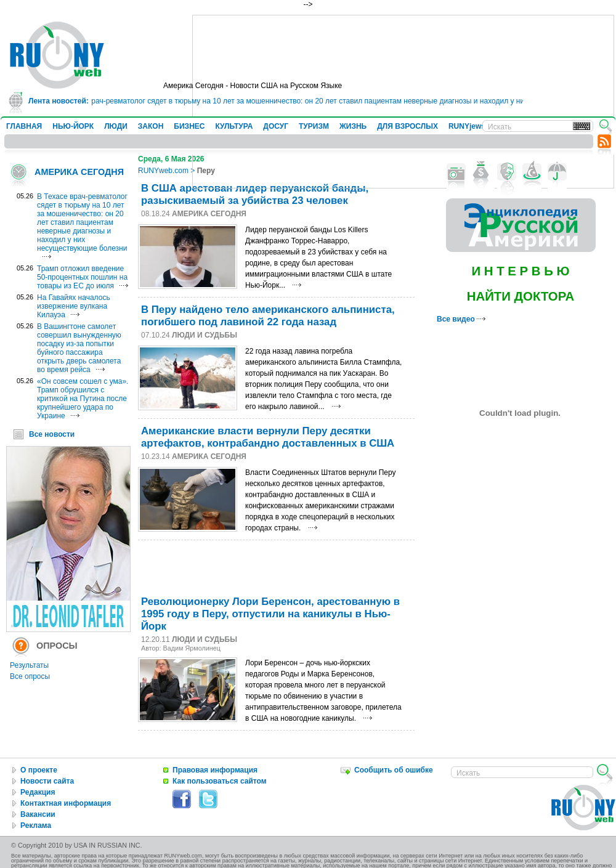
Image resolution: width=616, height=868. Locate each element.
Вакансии (38, 814)
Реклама (36, 825)
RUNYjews (467, 126)
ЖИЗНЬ (353, 126)
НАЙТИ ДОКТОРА (521, 296)
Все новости (52, 434)
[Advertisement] (278, 565)
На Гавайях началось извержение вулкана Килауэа (74, 306)
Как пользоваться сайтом (220, 781)
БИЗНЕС (189, 126)
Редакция (38, 792)
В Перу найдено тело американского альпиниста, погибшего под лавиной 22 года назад (268, 316)
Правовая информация (215, 770)
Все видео (461, 319)
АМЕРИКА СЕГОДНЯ (79, 172)
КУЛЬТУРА (234, 126)
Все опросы (30, 676)
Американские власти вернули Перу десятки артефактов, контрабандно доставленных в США (268, 437)
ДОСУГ (276, 126)
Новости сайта (47, 781)
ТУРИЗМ (314, 126)
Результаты (29, 665)
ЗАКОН (151, 126)
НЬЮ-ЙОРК (73, 126)
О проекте (39, 770)
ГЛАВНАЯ (24, 126)
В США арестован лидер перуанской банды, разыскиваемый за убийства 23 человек (255, 194)
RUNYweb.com (163, 171)
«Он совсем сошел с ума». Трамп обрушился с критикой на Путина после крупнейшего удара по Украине (83, 399)
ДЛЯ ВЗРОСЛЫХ (407, 126)
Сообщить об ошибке (394, 770)
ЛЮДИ (116, 126)
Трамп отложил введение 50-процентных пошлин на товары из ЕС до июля (82, 277)
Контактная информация (66, 803)
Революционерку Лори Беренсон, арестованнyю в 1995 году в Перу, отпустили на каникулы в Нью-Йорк (270, 614)
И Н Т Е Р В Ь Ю (520, 271)
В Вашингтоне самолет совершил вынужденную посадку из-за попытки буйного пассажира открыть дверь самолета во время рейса (79, 348)
